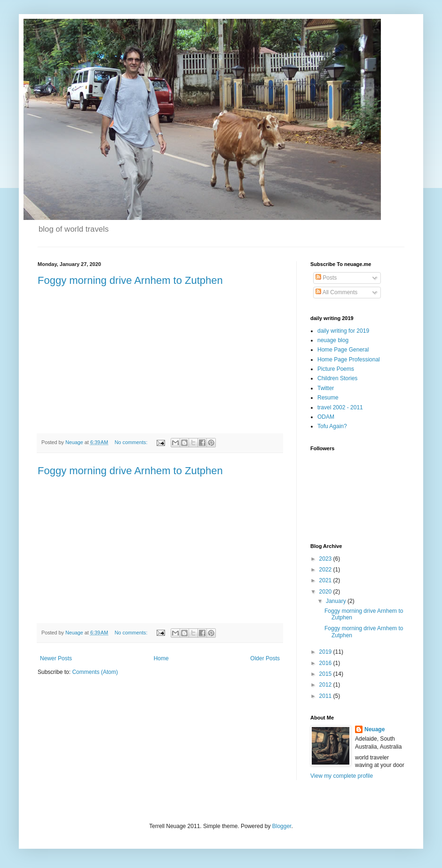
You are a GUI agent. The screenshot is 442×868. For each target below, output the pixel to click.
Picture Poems (336, 369)
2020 (326, 592)
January (337, 601)
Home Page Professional (349, 360)
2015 (326, 674)
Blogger (282, 826)
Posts (326, 278)
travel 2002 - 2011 (340, 407)
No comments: (132, 442)
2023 (326, 559)
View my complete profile (342, 776)
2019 (326, 652)
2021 (326, 580)
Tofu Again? (332, 426)
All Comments (336, 292)
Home (161, 658)
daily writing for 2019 (343, 331)
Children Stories (337, 378)
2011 (326, 696)
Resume (328, 398)
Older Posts (265, 658)
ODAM (326, 417)
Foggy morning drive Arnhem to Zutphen (130, 280)
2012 (326, 685)
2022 (326, 570)
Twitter (326, 388)
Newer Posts (56, 658)
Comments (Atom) (95, 672)
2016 (326, 663)
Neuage (375, 729)
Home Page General (343, 350)
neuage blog (333, 340)
